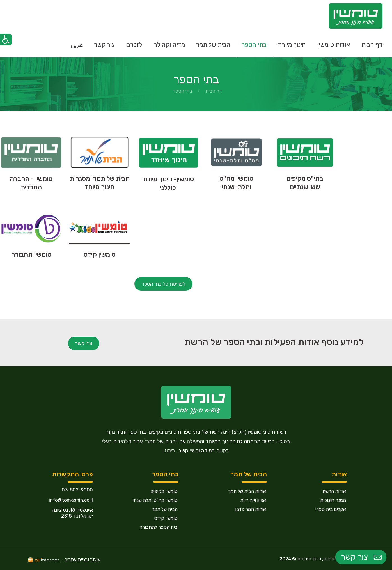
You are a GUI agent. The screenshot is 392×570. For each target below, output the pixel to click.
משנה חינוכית (333, 500)
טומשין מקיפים (164, 491)
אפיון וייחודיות (253, 500)
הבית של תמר (165, 509)
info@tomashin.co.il (71, 500)
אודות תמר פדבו (251, 509)
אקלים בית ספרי (331, 509)
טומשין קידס (166, 518)
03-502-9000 (77, 490)
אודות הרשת (334, 491)
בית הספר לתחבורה (159, 527)
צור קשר (362, 557)
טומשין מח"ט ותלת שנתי (155, 500)
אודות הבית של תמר (247, 491)
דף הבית (214, 91)
